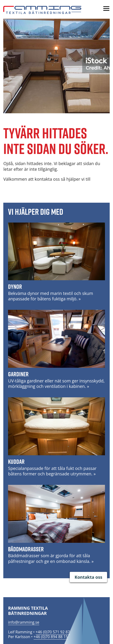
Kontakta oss (88, 577)
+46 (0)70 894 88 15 (51, 637)
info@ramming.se (24, 622)
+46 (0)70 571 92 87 (53, 632)
